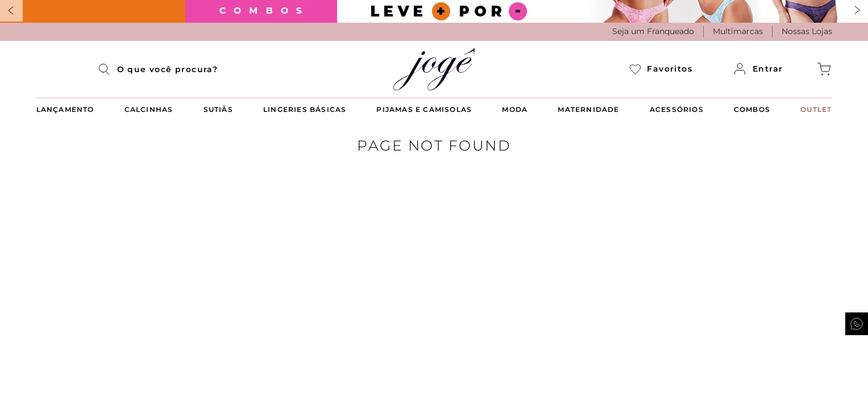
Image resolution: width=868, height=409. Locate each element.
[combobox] (168, 69)
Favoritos (661, 69)
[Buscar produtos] (107, 69)
